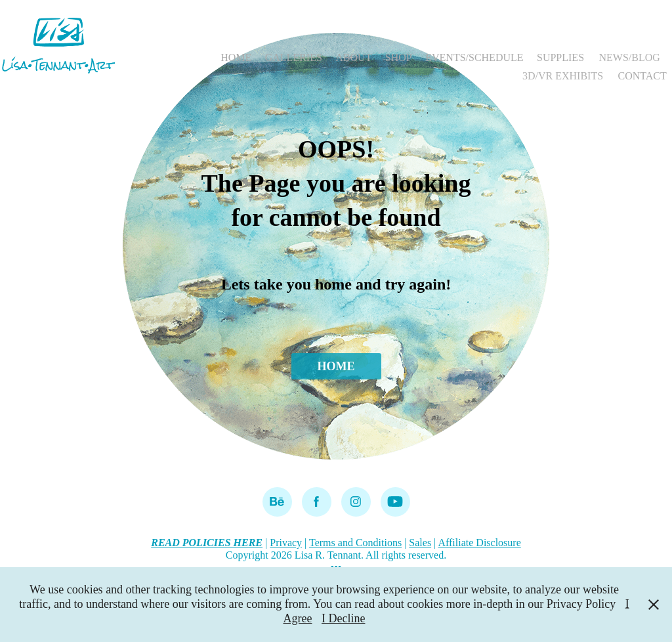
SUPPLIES (560, 57)
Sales (420, 543)
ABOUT (353, 57)
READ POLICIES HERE (207, 543)
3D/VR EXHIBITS (563, 76)
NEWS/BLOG (629, 57)
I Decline (343, 618)
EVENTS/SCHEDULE (474, 57)
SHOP (399, 57)
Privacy (286, 543)
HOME (236, 57)
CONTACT (642, 76)
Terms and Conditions (355, 543)
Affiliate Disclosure (479, 543)
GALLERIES (294, 57)
